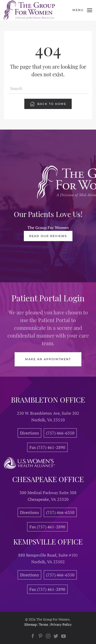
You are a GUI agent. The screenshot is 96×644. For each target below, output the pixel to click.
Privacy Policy (61, 624)
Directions (29, 433)
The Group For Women (48, 228)
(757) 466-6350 (60, 433)
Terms (44, 624)
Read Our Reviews (48, 236)
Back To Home (48, 104)
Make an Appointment (48, 359)
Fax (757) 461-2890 (47, 447)
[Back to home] (29, 10)
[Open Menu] (82, 10)
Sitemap (30, 624)
